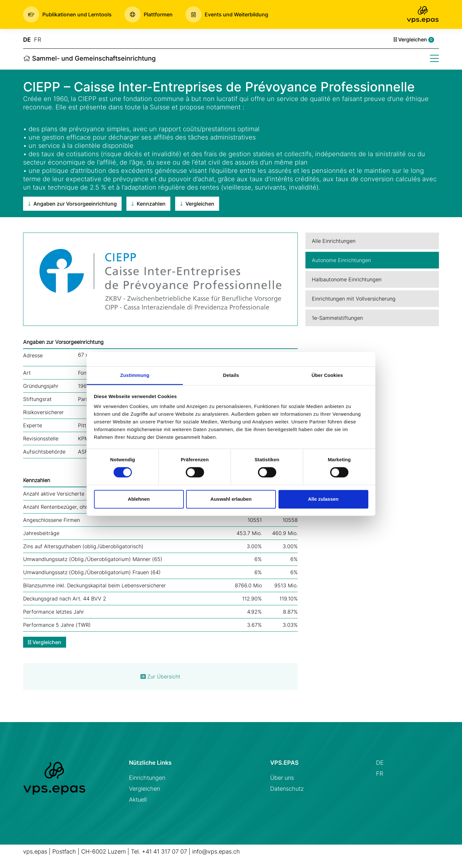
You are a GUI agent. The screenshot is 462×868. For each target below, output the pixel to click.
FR (38, 40)
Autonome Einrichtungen (341, 260)
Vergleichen (414, 39)
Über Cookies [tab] (327, 375)
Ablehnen (139, 499)
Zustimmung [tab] (135, 375)
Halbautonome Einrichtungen (347, 279)
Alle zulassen (323, 499)
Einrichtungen (147, 778)
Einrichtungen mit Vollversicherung (354, 299)
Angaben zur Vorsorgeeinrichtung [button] (72, 204)
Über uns (282, 778)
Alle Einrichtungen (334, 241)
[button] (67, 14)
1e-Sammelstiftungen (337, 318)
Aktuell (138, 800)
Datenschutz (287, 789)
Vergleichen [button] (197, 204)
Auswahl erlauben (231, 499)
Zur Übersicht (160, 677)
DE (27, 40)
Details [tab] (231, 375)
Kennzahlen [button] (148, 204)
